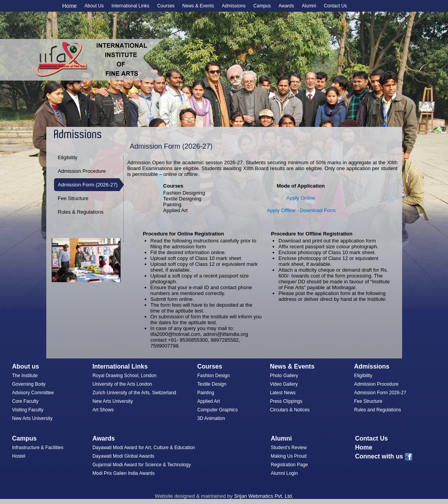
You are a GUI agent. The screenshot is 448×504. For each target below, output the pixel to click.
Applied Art (208, 401)
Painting (206, 393)
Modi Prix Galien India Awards (124, 473)
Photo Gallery (284, 376)
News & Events (292, 366)
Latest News (283, 393)
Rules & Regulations (81, 212)
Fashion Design (213, 376)
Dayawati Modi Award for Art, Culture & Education (144, 448)
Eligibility (68, 157)
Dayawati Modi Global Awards (123, 456)
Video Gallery (284, 384)
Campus (24, 438)
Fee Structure (73, 198)
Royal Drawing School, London (125, 376)
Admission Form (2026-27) (88, 185)
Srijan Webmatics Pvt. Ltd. (264, 496)
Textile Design (212, 384)
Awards (104, 438)
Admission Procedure (82, 171)
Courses (210, 366)
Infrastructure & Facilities (38, 448)
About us (25, 366)
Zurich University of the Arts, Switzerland (134, 393)
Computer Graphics (217, 410)
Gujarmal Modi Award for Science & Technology (142, 465)
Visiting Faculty (28, 410)
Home (69, 6)
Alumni (281, 438)
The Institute (25, 376)
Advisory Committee (33, 393)
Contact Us (371, 438)
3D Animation (211, 418)
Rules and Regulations (378, 410)
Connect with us (385, 456)
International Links (120, 366)
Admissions (372, 366)
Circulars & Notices (290, 410)
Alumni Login (284, 473)
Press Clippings (286, 401)
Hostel (19, 456)
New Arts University (32, 418)
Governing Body (29, 384)
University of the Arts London (122, 384)
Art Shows (103, 410)
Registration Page (289, 465)
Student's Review (289, 448)
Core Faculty (25, 401)
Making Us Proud (289, 456)
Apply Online (301, 198)
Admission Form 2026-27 (380, 393)
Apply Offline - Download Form (301, 210)
